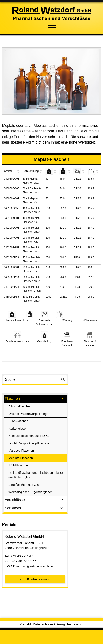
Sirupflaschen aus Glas (24, 485)
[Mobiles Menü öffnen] (52, 27)
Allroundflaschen (20, 406)
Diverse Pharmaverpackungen (29, 414)
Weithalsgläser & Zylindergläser (30, 492)
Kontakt (25, 624)
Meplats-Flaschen (21, 458)
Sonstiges (35, 508)
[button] (18, 171)
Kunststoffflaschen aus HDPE (29, 436)
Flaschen (35, 399)
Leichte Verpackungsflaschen (29, 443)
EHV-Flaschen (18, 421)
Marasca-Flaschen (21, 450)
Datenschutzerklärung (49, 624)
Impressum (75, 624)
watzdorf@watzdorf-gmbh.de (34, 566)
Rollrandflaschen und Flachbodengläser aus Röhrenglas (36, 475)
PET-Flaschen (18, 465)
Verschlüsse (35, 500)
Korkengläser (18, 428)
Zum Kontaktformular (35, 579)
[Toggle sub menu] (62, 399)
